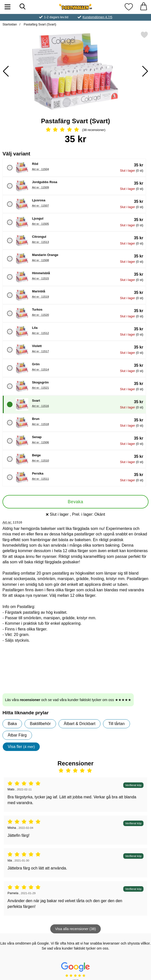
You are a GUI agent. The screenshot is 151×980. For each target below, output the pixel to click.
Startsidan (10, 24)
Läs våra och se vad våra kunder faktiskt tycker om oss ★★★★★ (68, 700)
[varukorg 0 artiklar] (143, 7)
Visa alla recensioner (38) (76, 929)
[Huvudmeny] (7, 7)
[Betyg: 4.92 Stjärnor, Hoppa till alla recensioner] (75, 130)
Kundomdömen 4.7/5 (97, 17)
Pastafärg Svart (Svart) (39, 24)
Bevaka (75, 502)
